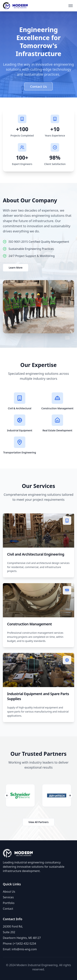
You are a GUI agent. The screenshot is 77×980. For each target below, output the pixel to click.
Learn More (16, 268)
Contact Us (38, 86)
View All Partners (39, 822)
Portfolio (9, 903)
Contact (8, 909)
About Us (9, 892)
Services (8, 897)
